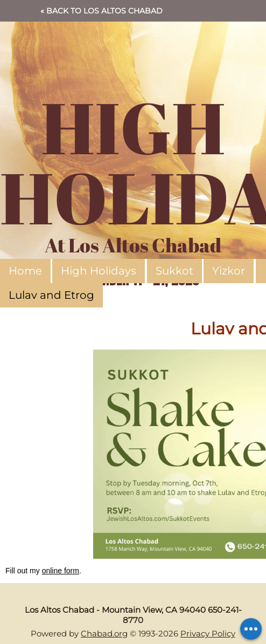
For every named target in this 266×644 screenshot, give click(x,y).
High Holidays (99, 271)
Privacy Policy (208, 633)
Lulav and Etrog (51, 295)
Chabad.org (104, 633)
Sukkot (174, 271)
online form (61, 571)
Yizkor (229, 271)
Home (25, 271)
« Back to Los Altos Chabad (101, 11)
